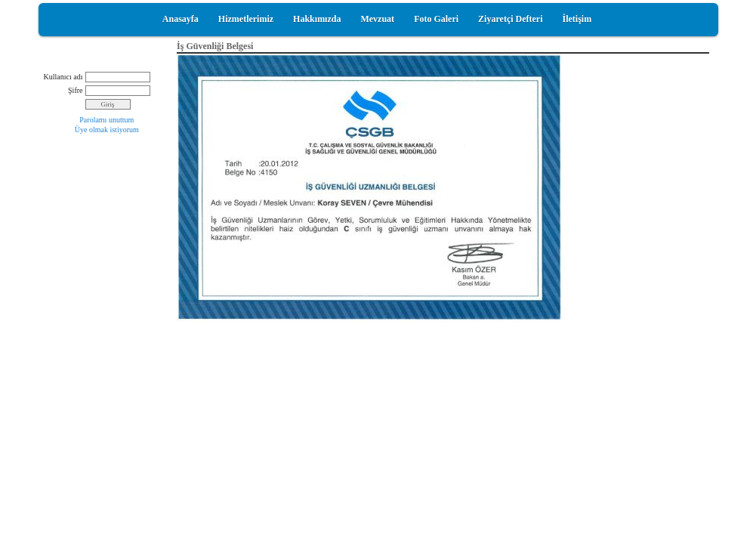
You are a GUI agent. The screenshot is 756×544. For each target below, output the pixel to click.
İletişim (577, 19)
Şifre (75, 90)
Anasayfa (181, 19)
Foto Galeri (436, 19)
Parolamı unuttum (106, 120)
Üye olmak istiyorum (107, 130)
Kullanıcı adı (63, 77)
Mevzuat (377, 19)
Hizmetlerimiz (246, 19)
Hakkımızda (317, 19)
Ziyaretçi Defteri (510, 19)
